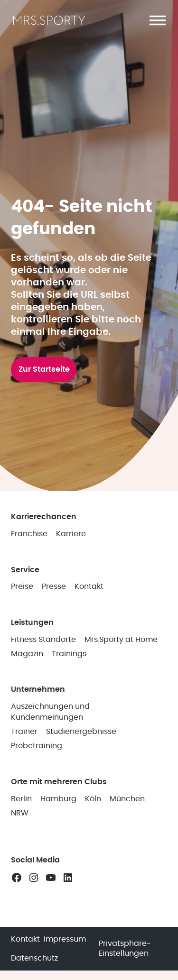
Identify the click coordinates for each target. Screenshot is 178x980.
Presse (54, 586)
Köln (93, 799)
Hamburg (58, 799)
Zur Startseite (44, 369)
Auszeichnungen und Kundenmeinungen (50, 712)
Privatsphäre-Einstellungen (125, 948)
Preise (22, 586)
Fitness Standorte (43, 640)
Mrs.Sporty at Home (121, 640)
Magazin (27, 654)
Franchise (29, 534)
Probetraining (37, 746)
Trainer (24, 732)
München (127, 799)
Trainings (69, 654)
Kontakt (89, 586)
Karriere (71, 534)
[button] (158, 20)
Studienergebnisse (81, 732)
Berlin (21, 799)
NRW (20, 813)
